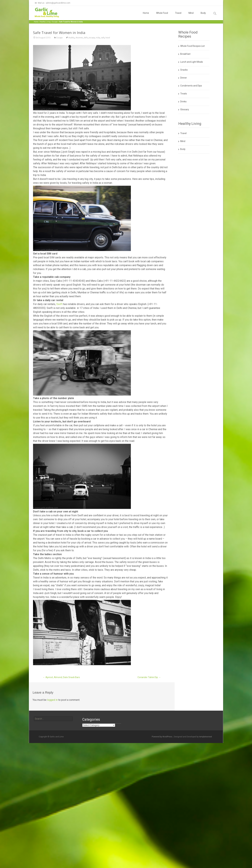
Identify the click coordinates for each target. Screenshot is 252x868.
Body (203, 16)
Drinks (183, 102)
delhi (86, 59)
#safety (72, 59)
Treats (184, 94)
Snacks (184, 70)
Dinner (184, 78)
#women (79, 59)
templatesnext (206, 737)
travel (108, 59)
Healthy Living (45, 22)
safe (103, 59)
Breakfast (185, 54)
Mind (191, 16)
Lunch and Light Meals (192, 62)
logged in (52, 700)
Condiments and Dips (191, 86)
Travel (178, 16)
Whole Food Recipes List (192, 46)
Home (146, 16)
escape (92, 59)
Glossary (185, 109)
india (98, 59)
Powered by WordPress (162, 737)
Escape (55, 22)
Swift (59, 326)
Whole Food (162, 16)
